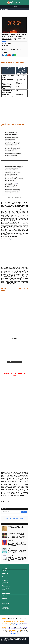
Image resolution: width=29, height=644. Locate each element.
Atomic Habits (5, 606)
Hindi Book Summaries (7, 574)
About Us (4, 571)
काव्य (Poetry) (7, 13)
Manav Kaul (4, 597)
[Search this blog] (11, 512)
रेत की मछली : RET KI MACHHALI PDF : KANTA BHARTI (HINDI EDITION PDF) (16, 527)
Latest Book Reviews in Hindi (8, 575)
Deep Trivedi (5, 596)
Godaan (4, 610)
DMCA (3, 590)
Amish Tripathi (5, 598)
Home (2, 13)
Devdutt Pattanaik (6, 600)
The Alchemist (5, 607)
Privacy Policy (5, 582)
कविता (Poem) (12, 49)
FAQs (3, 576)
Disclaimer (4, 584)
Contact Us (4, 572)
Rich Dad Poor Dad (6, 609)
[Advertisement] (14, 111)
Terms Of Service (6, 588)
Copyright (4, 585)
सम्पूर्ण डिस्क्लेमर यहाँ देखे (15, 633)
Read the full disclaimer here (17, 625)
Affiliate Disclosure (6, 587)
